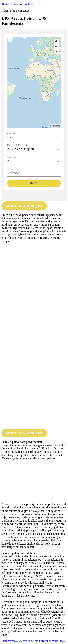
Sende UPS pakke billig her (24, 206)
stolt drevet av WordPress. (50, 641)
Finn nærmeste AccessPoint (17, 4)
